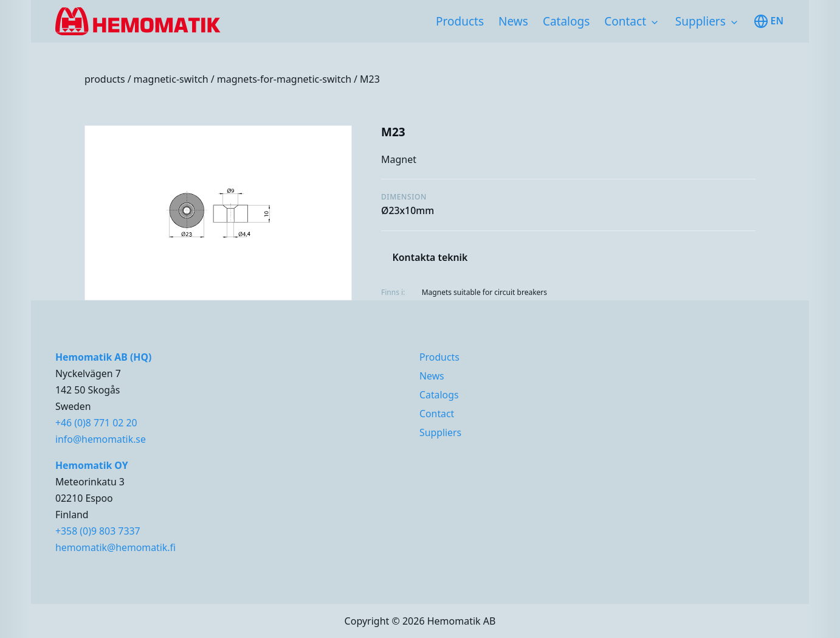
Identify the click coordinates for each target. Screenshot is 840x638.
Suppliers (701, 21)
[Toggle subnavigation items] (655, 23)
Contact (625, 21)
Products (460, 21)
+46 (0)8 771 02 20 (96, 423)
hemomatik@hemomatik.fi (115, 547)
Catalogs (566, 21)
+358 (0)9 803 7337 (98, 531)
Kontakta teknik (430, 257)
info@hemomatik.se (101, 439)
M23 (370, 79)
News (513, 21)
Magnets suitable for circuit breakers (484, 292)
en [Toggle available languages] (769, 21)
